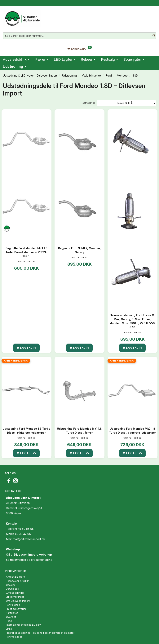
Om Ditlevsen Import (18, 601)
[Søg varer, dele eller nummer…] (154, 36)
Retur (9, 621)
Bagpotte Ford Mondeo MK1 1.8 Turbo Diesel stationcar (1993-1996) (26, 252)
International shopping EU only (23, 625)
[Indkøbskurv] (79, 49)
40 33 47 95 (23, 534)
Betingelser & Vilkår (17, 581)
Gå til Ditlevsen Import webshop (29, 555)
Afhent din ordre (15, 577)
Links (9, 629)
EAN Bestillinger (15, 593)
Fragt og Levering (16, 609)
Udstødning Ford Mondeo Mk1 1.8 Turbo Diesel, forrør (79, 431)
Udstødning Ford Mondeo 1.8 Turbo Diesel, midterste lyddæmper (26, 431)
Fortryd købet (14, 637)
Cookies (11, 585)
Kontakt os (12, 613)
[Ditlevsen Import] (22, 17)
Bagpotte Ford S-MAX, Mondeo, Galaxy (79, 250)
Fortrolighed (13, 605)
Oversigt (11, 617)
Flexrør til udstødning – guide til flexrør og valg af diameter (40, 633)
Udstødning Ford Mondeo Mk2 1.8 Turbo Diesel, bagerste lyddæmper (132, 431)
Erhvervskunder (15, 597)
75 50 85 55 (26, 529)
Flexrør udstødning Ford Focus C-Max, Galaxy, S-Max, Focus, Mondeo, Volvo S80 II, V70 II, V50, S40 (132, 321)
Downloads (12, 589)
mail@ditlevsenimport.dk (29, 539)
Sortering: (89, 103)
